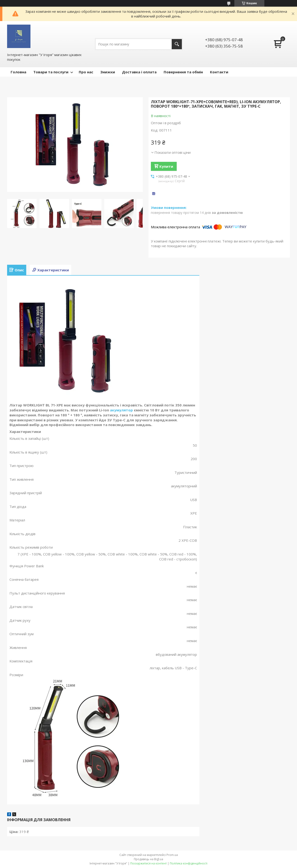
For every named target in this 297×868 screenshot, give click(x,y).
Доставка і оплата (139, 72)
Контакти (219, 72)
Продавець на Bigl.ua (148, 859)
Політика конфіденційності (189, 863)
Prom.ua (172, 855)
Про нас (86, 72)
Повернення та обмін (183, 72)
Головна (18, 72)
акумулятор (121, 410)
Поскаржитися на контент (148, 863)
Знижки (108, 72)
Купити (166, 166)
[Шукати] (177, 44)
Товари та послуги (51, 72)
